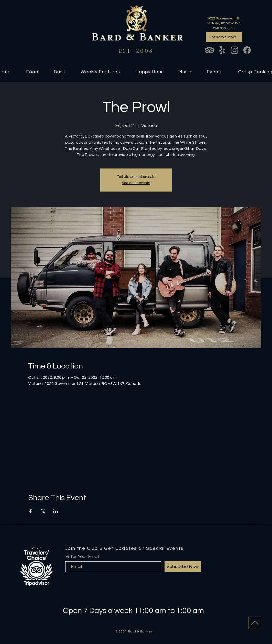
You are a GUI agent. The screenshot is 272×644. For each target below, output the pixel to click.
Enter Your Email (82, 557)
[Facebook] (247, 50)
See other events (136, 183)
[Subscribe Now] (183, 567)
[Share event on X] (43, 511)
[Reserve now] (224, 37)
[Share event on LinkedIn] (56, 511)
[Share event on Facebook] (31, 511)
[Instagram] (235, 50)
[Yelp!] (222, 50)
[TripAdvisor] (209, 50)
